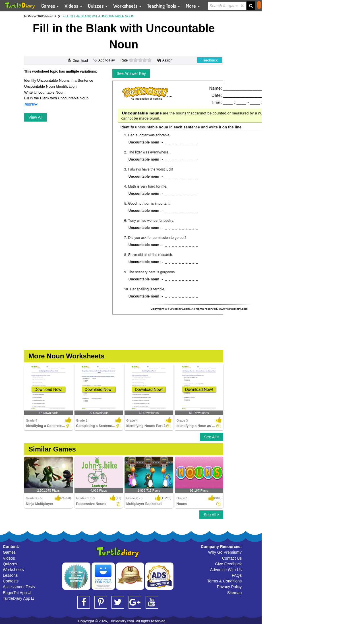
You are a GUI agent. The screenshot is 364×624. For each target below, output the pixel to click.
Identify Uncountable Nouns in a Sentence (59, 80)
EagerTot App (17, 593)
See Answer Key (131, 73)
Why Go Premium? (225, 552)
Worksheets (13, 570)
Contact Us (232, 558)
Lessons (10, 575)
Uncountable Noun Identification (50, 86)
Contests (11, 581)
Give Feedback (228, 564)
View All (35, 117)
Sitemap (234, 593)
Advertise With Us (226, 570)
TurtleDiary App (18, 598)
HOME (29, 16)
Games (9, 552)
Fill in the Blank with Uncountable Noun (56, 98)
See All (212, 437)
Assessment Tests (19, 587)
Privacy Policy (229, 587)
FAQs (237, 575)
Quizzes (10, 564)
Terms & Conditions (225, 581)
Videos (9, 558)
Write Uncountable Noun (44, 92)
